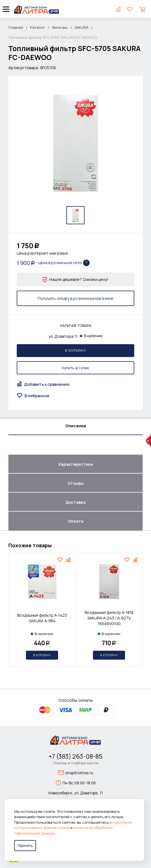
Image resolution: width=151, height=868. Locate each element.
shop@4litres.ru (76, 773)
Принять (25, 845)
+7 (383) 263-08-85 (75, 756)
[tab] (75, 427)
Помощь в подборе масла (76, 763)
